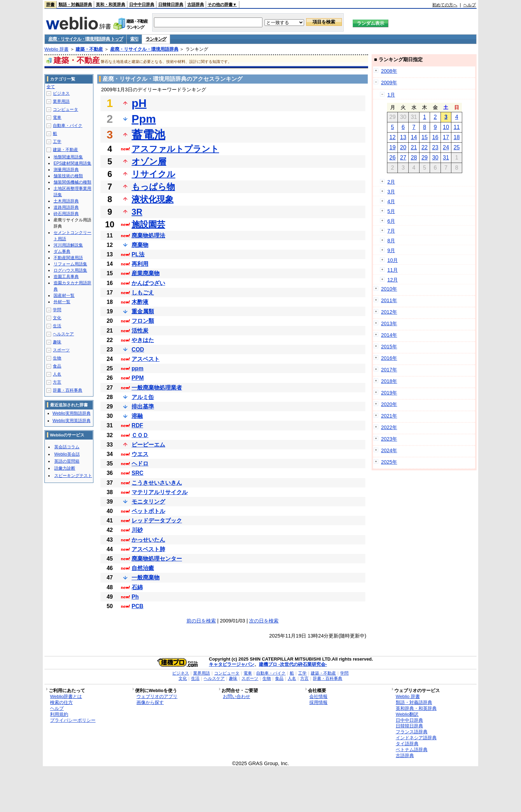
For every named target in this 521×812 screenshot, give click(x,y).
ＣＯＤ (140, 435)
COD (138, 350)
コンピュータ (65, 109)
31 (446, 158)
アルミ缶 (143, 397)
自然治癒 (143, 568)
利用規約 (59, 714)
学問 (57, 310)
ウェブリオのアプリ (157, 696)
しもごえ (143, 293)
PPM (138, 378)
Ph (135, 597)
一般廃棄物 (146, 578)
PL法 (138, 254)
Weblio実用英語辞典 (71, 421)
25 (457, 147)
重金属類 (143, 311)
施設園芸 (148, 224)
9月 (391, 250)
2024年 (389, 450)
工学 (57, 142)
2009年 (389, 83)
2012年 (389, 312)
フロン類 (143, 321)
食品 (57, 366)
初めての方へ (445, 5)
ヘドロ (140, 464)
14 (414, 137)
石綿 (137, 587)
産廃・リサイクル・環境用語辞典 (144, 49)
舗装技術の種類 (68, 176)
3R (137, 212)
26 (393, 158)
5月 (391, 211)
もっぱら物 (153, 187)
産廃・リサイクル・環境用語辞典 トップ (86, 39)
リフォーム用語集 (70, 264)
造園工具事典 (66, 277)
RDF (137, 425)
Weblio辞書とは (66, 696)
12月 (393, 280)
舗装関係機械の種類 (72, 182)
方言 (57, 382)
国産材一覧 (64, 295)
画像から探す (150, 702)
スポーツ (61, 350)
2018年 (389, 381)
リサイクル (153, 174)
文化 (57, 318)
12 (393, 137)
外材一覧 (62, 302)
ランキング (156, 39)
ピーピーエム (148, 445)
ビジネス (61, 93)
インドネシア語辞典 (416, 738)
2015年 (389, 347)
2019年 (389, 393)
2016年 (389, 358)
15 (424, 137)
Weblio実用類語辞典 (71, 413)
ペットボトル (148, 511)
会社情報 (318, 696)
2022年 (389, 427)
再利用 (140, 264)
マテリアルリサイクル (160, 492)
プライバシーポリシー (73, 720)
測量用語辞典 (66, 170)
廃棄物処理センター (157, 559)
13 (403, 137)
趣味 (57, 342)
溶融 (137, 416)
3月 (391, 192)
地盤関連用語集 (68, 157)
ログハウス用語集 (70, 270)
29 (424, 158)
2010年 (389, 289)
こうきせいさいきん (157, 483)
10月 (393, 260)
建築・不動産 (89, 49)
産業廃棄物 (146, 273)
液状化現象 (153, 199)
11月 (393, 270)
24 (446, 147)
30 (435, 158)
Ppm (144, 119)
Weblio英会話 (67, 454)
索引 (134, 39)
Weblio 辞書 (57, 49)
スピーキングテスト (73, 476)
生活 (57, 326)
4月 (391, 201)
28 (414, 158)
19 (393, 147)
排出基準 (143, 407)
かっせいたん (148, 540)
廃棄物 (140, 245)
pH (139, 103)
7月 (391, 231)
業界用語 (61, 101)
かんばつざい (148, 283)
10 (446, 127)
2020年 (389, 404)
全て (51, 87)
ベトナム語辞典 (412, 750)
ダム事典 (62, 251)
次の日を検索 (264, 621)
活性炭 (140, 331)
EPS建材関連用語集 (72, 163)
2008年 (389, 71)
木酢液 (140, 302)
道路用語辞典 (66, 207)
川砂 (137, 530)
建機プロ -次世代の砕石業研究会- (293, 664)
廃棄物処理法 (148, 236)
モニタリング (148, 502)
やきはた (143, 340)
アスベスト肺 (148, 549)
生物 (57, 358)
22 (424, 147)
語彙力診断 (65, 468)
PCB (138, 606)
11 (457, 127)
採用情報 (318, 702)
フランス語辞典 (412, 732)
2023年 (389, 439)
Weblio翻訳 (407, 714)
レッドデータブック (157, 521)
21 (414, 147)
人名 (57, 374)
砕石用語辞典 (66, 214)
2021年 (389, 416)
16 (435, 137)
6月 (391, 221)
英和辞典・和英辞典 (416, 708)
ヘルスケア (63, 334)
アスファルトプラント (175, 149)
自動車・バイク (68, 126)
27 (403, 158)
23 (435, 147)
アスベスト (146, 359)
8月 (391, 241)
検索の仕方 (61, 702)
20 (403, 147)
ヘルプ (470, 5)
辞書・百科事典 (68, 390)
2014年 (389, 335)
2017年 (389, 370)
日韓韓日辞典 (171, 5)
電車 (57, 117)
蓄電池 (148, 135)
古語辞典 (196, 5)
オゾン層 (149, 161)
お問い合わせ (237, 696)
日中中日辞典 (142, 5)
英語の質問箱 (67, 461)
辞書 (50, 5)
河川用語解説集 (68, 245)
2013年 (389, 323)
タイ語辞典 (407, 744)
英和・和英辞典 (111, 5)
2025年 (389, 462)
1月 (391, 95)
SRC (138, 473)
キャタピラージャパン (232, 664)
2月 (391, 182)
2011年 (389, 300)
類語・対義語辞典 (75, 5)
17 (446, 137)
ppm (138, 368)
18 (457, 137)
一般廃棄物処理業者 (157, 388)
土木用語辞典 (66, 201)
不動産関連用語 (68, 258)
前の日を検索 (201, 621)
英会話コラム (67, 447)
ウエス (140, 454)
